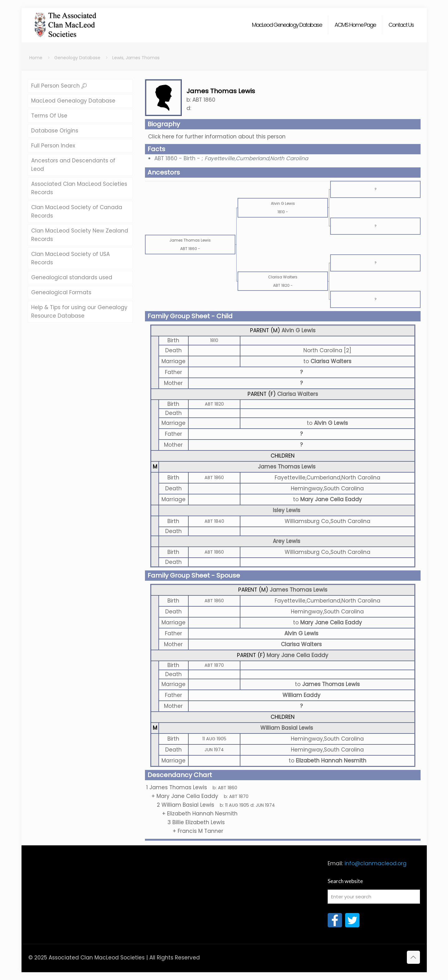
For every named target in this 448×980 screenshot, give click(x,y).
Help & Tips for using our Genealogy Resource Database (79, 312)
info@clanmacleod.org (376, 863)
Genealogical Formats (61, 292)
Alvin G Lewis (299, 330)
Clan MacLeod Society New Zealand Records (80, 235)
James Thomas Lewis (287, 467)
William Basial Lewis (287, 728)
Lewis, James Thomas (136, 58)
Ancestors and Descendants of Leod (73, 165)
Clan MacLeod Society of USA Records (70, 258)
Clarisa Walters (298, 394)
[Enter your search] (374, 897)
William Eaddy (301, 695)
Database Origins (55, 131)
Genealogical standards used (72, 277)
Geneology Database (77, 58)
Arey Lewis (287, 541)
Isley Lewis (287, 510)
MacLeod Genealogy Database (73, 101)
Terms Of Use (49, 116)
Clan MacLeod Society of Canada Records (77, 211)
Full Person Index (53, 146)
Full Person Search (59, 86)
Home (36, 58)
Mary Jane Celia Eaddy (297, 655)
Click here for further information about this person (217, 137)
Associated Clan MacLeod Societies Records (79, 188)
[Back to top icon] (413, 957)
